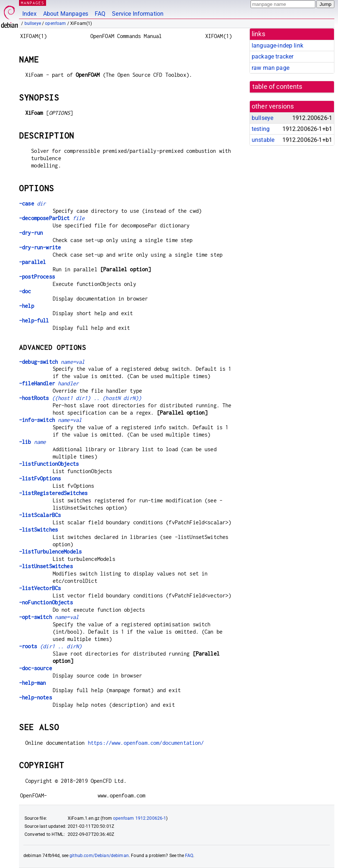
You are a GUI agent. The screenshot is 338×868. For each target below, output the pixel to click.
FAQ (100, 14)
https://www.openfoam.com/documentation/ (146, 743)
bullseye (33, 23)
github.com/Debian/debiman (99, 856)
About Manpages (66, 14)
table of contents (277, 87)
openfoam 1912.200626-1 (140, 818)
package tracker (273, 56)
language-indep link (277, 46)
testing (261, 129)
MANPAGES (33, 3)
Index (29, 14)
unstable (263, 140)
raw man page (271, 68)
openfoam (55, 23)
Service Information (138, 14)
